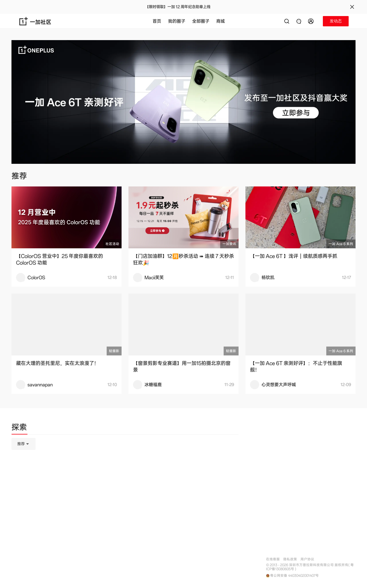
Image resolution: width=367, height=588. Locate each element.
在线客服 (273, 559)
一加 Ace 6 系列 (341, 244)
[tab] (19, 428)
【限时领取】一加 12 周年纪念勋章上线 (178, 7)
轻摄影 (114, 351)
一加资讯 (229, 244)
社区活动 (112, 244)
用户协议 (307, 559)
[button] (312, 21)
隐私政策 (290, 559)
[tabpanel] (125, 473)
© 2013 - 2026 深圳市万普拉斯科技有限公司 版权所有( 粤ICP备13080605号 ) (310, 567)
